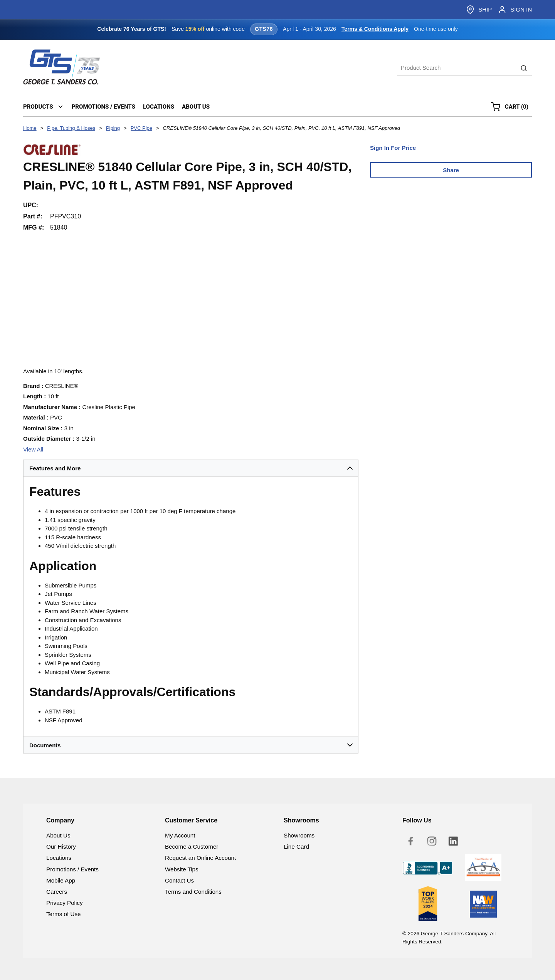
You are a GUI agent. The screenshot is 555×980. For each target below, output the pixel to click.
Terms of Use (63, 914)
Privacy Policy (65, 903)
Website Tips (182, 869)
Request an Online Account (200, 858)
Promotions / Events (72, 869)
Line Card (296, 847)
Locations (59, 858)
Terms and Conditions (193, 892)
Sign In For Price (393, 148)
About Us (58, 835)
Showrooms (299, 835)
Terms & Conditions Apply (375, 29)
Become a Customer (192, 847)
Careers (57, 892)
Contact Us (179, 880)
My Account (180, 835)
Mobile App (61, 880)
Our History (61, 847)
